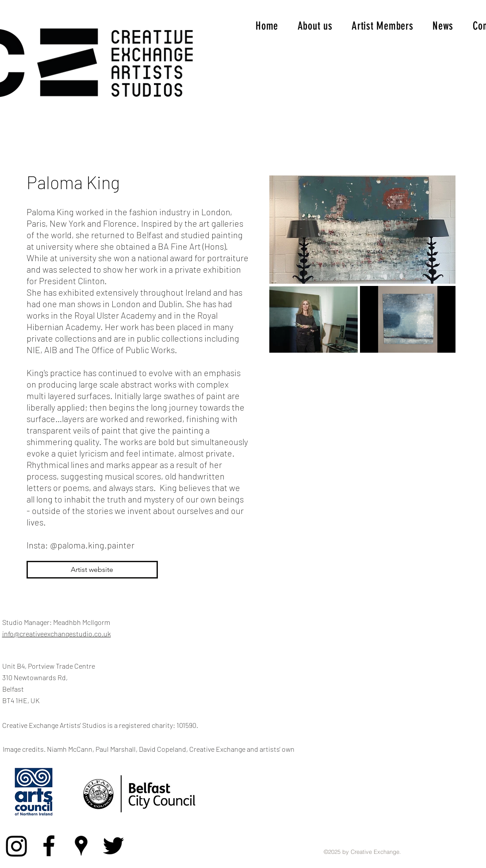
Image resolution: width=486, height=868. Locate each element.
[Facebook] (49, 846)
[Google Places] (81, 846)
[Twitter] (113, 846)
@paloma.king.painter (92, 545)
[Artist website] (92, 570)
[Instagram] (17, 846)
